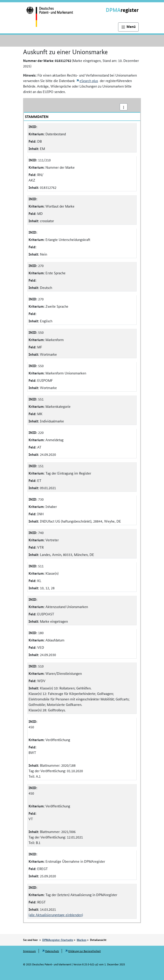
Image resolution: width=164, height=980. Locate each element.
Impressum (29, 951)
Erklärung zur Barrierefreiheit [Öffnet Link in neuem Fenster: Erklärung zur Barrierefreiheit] (85, 951)
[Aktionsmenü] (124, 107)
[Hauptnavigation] (128, 27)
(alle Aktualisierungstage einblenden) (56, 915)
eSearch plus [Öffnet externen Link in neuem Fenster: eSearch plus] (89, 81)
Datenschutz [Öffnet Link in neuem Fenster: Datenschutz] (52, 951)
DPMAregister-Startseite (58, 940)
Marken (82, 940)
